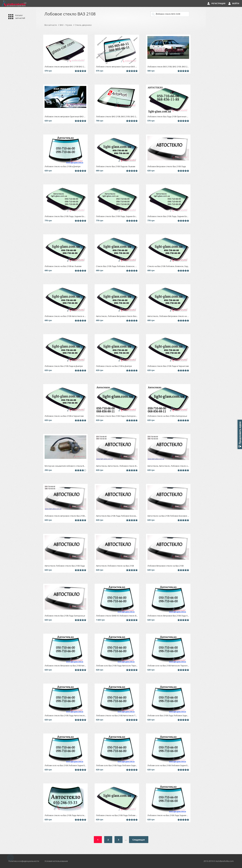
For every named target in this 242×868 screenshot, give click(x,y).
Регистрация (218, 3)
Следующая (139, 840)
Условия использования (56, 861)
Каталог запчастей (20, 17)
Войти (236, 3)
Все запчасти (51, 25)
